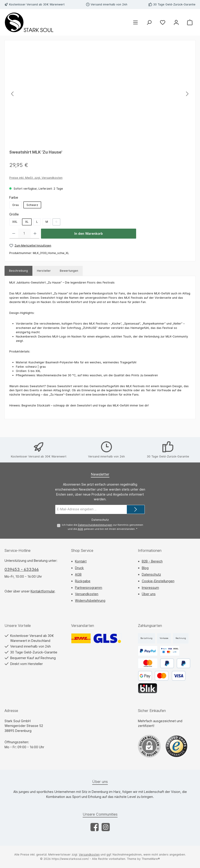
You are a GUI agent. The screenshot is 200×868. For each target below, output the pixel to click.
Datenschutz (151, 575)
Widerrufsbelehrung (90, 601)
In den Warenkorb (89, 234)
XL (27, 222)
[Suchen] (149, 22)
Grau (16, 205)
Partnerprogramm (89, 588)
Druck (79, 568)
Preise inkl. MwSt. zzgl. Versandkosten (36, 178)
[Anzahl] (24, 234)
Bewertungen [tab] (69, 271)
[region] (100, 94)
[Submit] (136, 509)
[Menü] (135, 22)
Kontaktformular (43, 591)
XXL (15, 222)
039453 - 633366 (22, 569)
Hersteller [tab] (44, 271)
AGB (80, 529)
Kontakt (81, 561)
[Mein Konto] (176, 22)
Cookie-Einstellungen (158, 581)
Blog (145, 568)
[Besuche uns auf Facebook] (95, 827)
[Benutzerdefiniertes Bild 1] (176, 746)
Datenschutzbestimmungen (95, 525)
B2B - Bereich (152, 561)
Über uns (149, 594)
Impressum (150, 588)
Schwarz (32, 205)
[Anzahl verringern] (14, 234)
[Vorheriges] (13, 94)
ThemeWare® (151, 859)
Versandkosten (87, 594)
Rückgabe (83, 581)
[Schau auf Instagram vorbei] (106, 827)
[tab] (18, 271)
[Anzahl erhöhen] (35, 234)
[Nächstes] (187, 94)
